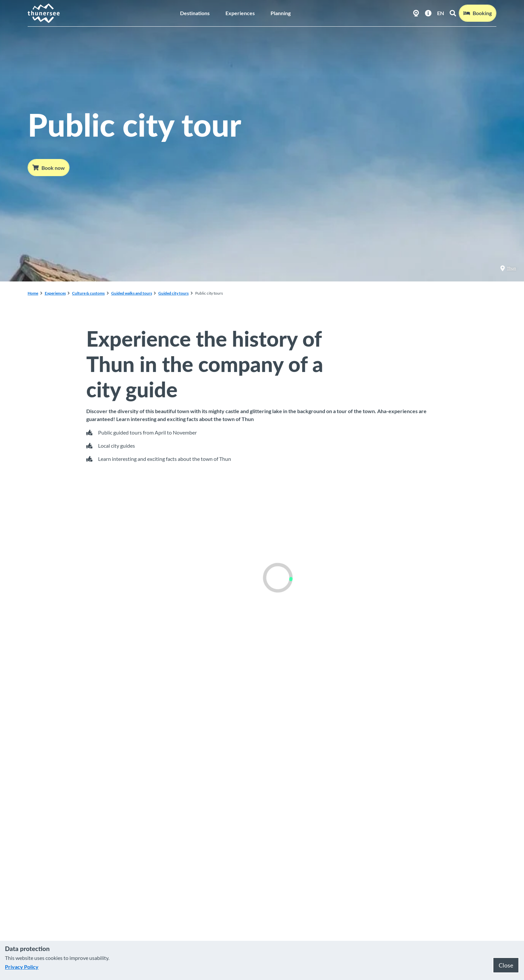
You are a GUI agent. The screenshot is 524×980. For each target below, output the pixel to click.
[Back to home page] (44, 13)
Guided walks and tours (132, 293)
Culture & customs (88, 293)
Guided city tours (173, 293)
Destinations (195, 13)
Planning (281, 13)
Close (506, 965)
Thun (508, 268)
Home (33, 293)
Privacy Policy (22, 967)
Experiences (240, 13)
